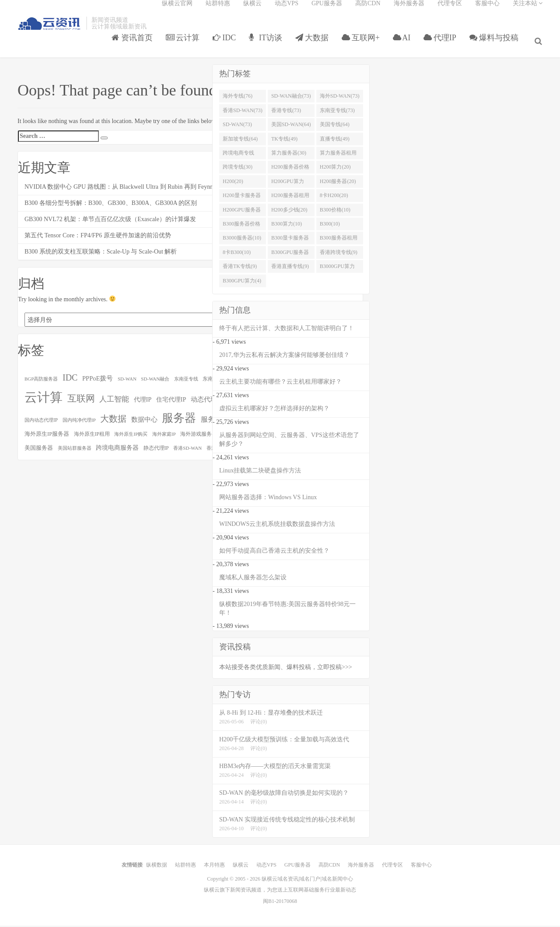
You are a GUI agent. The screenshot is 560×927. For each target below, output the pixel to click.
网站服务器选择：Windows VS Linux (268, 500)
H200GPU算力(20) (288, 186)
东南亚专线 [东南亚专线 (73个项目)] (186, 381)
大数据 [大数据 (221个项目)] (113, 421)
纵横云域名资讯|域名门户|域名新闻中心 (307, 881)
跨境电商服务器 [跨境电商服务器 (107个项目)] (117, 450)
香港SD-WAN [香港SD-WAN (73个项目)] (187, 451)
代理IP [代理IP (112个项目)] (143, 402)
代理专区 (450, 11)
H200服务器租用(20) (290, 200)
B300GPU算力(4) (242, 283)
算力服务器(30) (289, 155)
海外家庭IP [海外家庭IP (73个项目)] (164, 437)
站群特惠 (218, 11)
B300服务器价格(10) (241, 228)
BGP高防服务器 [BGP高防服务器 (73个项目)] (41, 381)
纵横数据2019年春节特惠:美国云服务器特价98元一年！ (287, 611)
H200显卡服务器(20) (242, 200)
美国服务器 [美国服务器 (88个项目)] (39, 451)
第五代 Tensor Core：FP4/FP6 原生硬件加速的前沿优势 (98, 238)
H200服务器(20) (338, 184)
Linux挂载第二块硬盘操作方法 (260, 473)
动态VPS (287, 11)
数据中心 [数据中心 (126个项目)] (144, 422)
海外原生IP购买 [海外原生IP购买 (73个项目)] (131, 437)
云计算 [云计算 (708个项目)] (44, 400)
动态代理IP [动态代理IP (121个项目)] (207, 402)
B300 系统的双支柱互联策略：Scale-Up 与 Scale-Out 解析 (101, 254)
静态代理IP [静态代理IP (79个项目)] (156, 451)
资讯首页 (135, 46)
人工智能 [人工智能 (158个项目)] (114, 402)
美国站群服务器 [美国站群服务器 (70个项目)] (75, 451)
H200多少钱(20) (289, 212)
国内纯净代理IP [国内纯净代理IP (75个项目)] (79, 423)
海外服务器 (409, 11)
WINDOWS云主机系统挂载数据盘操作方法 (277, 527)
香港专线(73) (286, 113)
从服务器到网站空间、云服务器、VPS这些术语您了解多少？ (289, 442)
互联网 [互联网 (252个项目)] (81, 401)
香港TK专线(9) (240, 269)
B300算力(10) (287, 226)
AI (404, 46)
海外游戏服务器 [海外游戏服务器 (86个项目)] (199, 437)
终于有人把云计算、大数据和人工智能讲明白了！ (287, 331)
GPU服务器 (327, 11)
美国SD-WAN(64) (291, 127)
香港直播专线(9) (290, 269)
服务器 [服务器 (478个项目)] (179, 421)
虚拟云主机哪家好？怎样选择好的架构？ (274, 411)
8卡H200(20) (334, 198)
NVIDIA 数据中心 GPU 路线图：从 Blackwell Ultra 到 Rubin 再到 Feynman (122, 189)
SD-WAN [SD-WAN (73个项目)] (127, 381)
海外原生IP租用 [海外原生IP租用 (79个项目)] (92, 437)
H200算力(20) (335, 170)
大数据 (315, 46)
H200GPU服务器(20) (242, 214)
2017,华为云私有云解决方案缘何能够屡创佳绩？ (284, 358)
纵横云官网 (177, 11)
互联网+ (364, 46)
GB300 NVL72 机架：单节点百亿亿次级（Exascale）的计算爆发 (110, 222)
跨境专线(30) (238, 170)
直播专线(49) (335, 141)
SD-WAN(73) (237, 127)
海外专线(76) (238, 99)
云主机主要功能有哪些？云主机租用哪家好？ (280, 384)
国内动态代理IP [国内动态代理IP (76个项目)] (41, 423)
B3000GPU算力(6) (337, 271)
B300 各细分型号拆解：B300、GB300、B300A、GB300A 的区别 (111, 206)
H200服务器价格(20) (290, 172)
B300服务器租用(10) (339, 243)
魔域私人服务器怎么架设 (253, 580)
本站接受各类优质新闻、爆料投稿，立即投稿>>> (286, 670)
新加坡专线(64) (240, 141)
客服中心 (487, 11)
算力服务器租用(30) (338, 157)
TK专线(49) (284, 141)
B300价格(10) (335, 212)
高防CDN (368, 11)
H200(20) (233, 184)
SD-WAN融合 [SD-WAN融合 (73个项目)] (155, 381)
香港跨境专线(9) (339, 255)
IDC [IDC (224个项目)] (70, 380)
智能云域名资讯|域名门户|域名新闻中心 (50, 32)
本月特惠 (214, 867)
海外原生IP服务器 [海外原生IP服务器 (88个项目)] (47, 437)
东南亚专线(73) (337, 113)
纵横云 (252, 11)
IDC (227, 46)
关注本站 (528, 11)
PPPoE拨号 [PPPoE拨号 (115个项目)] (98, 381)
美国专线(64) (335, 127)
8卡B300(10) (237, 255)
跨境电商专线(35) (238, 157)
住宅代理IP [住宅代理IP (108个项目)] (171, 402)
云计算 (186, 46)
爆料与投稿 (497, 46)
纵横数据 (157, 867)
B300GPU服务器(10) (290, 257)
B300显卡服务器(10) (290, 243)
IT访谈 (269, 46)
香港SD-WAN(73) (243, 113)
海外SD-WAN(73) (340, 99)
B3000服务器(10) (242, 241)
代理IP (443, 46)
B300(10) (330, 226)
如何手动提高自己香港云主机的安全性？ (274, 553)
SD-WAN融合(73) (291, 99)
